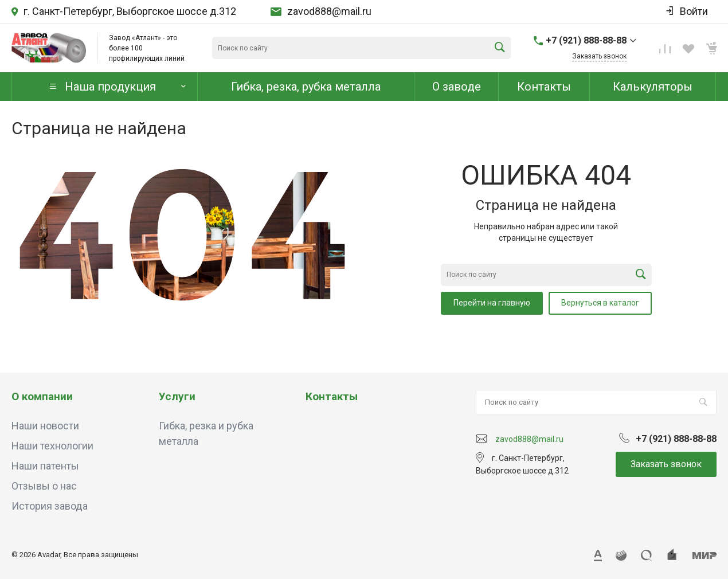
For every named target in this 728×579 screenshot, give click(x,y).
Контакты (332, 396)
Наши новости (45, 426)
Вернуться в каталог (600, 303)
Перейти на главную (492, 303)
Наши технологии (52, 446)
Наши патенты (45, 466)
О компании (42, 396)
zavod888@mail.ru (329, 11)
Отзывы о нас (44, 486)
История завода (50, 506)
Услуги (177, 396)
